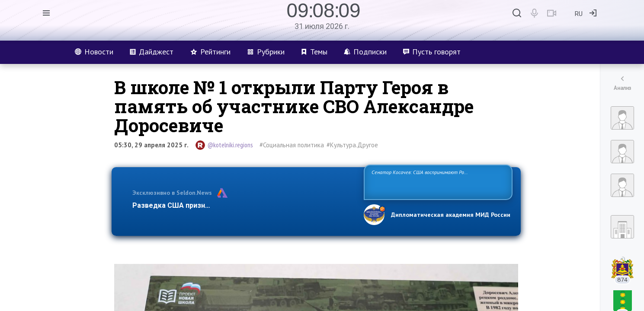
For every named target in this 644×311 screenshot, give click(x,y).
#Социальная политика (292, 145)
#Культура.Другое (352, 145)
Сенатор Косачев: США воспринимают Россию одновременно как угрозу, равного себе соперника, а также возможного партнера (437, 182)
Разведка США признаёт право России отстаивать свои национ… (244, 205)
